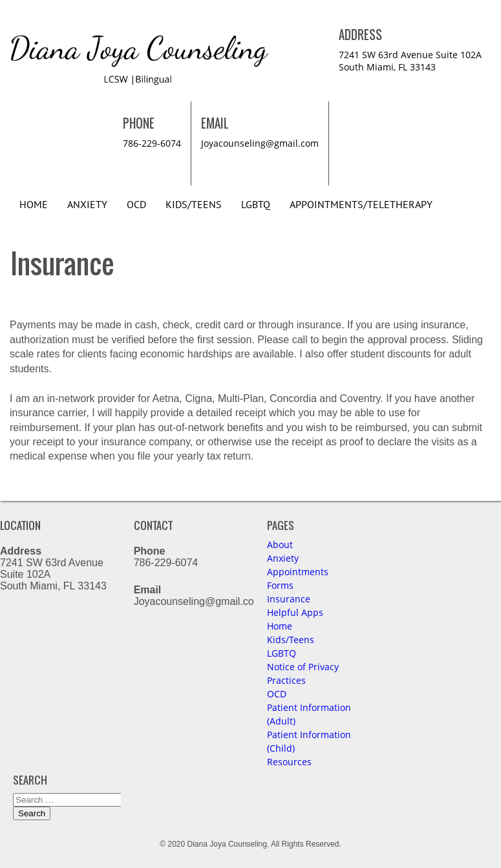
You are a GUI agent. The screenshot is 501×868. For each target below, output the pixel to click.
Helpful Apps (295, 612)
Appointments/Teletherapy (361, 205)
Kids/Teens (194, 205)
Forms (280, 585)
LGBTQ (256, 205)
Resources (289, 762)
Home (34, 205)
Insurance (289, 599)
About (280, 545)
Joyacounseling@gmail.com (260, 143)
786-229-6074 (152, 143)
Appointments (298, 572)
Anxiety (87, 205)
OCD (136, 205)
